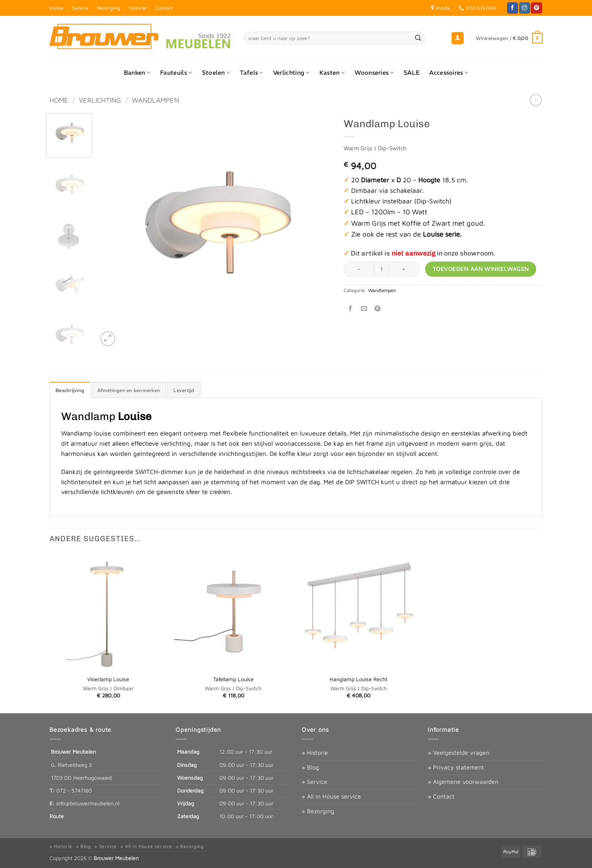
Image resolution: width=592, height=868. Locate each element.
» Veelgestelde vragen (459, 753)
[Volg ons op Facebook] (513, 8)
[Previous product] (536, 100)
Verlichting (291, 72)
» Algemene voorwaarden (463, 782)
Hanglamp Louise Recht (358, 679)
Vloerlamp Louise (108, 679)
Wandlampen (155, 100)
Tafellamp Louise (233, 679)
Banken (137, 72)
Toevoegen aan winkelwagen (481, 269)
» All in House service (331, 796)
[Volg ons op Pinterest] (536, 8)
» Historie (315, 753)
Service (80, 8)
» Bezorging (318, 811)
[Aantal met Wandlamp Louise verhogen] (404, 269)
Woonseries (374, 72)
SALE (412, 72)
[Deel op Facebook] (351, 309)
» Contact (441, 796)
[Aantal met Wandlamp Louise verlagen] (359, 269)
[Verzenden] (418, 38)
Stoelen (216, 72)
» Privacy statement (456, 767)
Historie (137, 8)
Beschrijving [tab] (70, 390)
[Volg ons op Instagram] (525, 8)
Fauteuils (176, 72)
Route (57, 816)
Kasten (332, 72)
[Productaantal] (381, 269)
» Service (314, 782)
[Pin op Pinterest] (378, 309)
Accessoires (449, 72)
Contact (164, 8)
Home (56, 8)
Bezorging (108, 8)
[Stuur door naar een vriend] (364, 309)
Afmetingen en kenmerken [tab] (129, 390)
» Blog (310, 767)
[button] (458, 38)
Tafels (251, 72)
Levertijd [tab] (184, 390)
